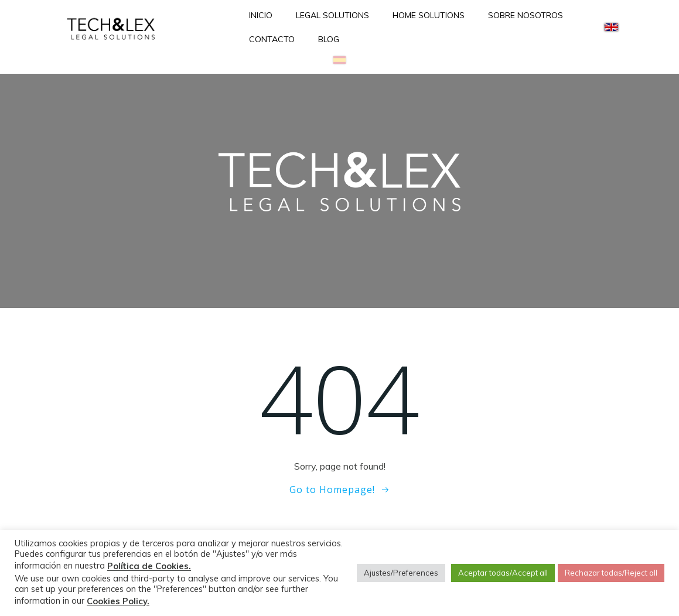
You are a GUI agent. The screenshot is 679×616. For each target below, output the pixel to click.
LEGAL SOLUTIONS (332, 15)
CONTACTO (272, 39)
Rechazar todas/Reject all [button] (611, 573)
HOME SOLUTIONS (429, 15)
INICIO (261, 15)
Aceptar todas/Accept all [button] (503, 573)
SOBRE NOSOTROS (526, 15)
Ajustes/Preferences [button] (401, 573)
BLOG (329, 39)
